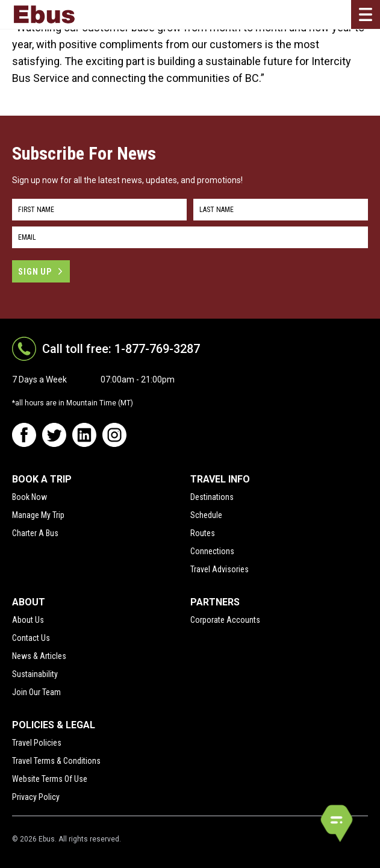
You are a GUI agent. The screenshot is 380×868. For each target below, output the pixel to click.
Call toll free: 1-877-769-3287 (121, 349)
